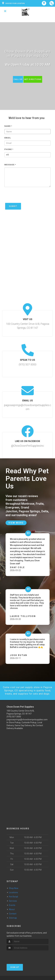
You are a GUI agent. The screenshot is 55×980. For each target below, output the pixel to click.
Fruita (40, 504)
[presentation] (27, 196)
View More (16, 523)
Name (8, 126)
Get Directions (33, 79)
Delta (45, 511)
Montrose (28, 504)
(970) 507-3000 (14, 717)
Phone (9, 149)
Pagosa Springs (29, 511)
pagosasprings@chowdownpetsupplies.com (27, 720)
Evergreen (12, 507)
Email (8, 138)
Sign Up (15, 967)
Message (10, 165)
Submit (13, 206)
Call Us (18, 79)
